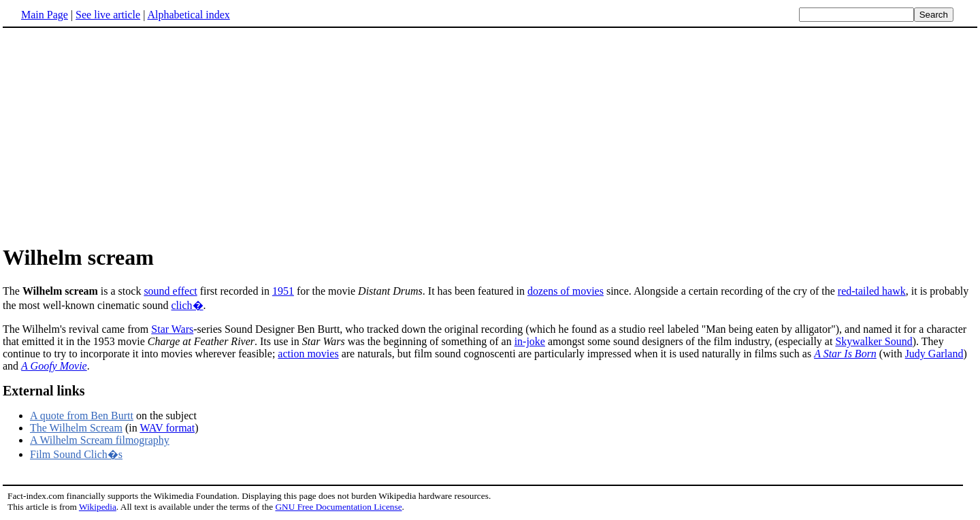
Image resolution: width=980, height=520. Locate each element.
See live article (108, 15)
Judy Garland (934, 354)
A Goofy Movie (54, 366)
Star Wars (172, 329)
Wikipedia (98, 507)
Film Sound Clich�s (76, 454)
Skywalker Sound (873, 341)
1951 (283, 291)
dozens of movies (566, 291)
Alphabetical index (188, 15)
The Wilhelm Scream (76, 428)
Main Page (45, 15)
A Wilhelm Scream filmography (100, 440)
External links (44, 391)
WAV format (167, 428)
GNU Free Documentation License (338, 507)
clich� (187, 305)
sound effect (170, 291)
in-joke (530, 341)
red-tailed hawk (872, 291)
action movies (308, 354)
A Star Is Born (845, 354)
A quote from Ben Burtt (82, 416)
